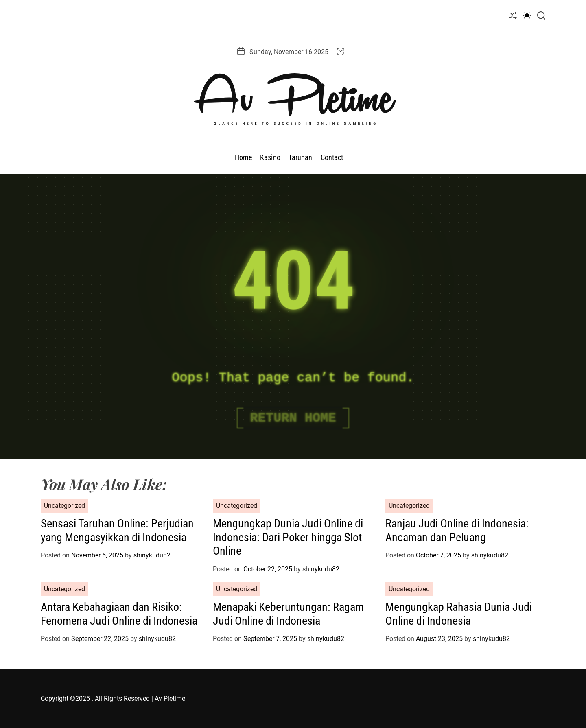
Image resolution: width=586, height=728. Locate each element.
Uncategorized (65, 506)
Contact (332, 157)
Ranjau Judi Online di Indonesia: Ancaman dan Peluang (457, 530)
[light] (527, 15)
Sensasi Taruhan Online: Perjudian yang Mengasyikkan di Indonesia (117, 530)
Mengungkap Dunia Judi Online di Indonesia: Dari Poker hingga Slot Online (288, 537)
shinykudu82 (152, 555)
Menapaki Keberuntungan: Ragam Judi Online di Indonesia (288, 614)
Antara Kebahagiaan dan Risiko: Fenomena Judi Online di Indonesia (119, 614)
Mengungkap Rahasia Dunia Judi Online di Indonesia (459, 614)
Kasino (270, 157)
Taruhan (301, 157)
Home (243, 157)
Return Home (293, 418)
